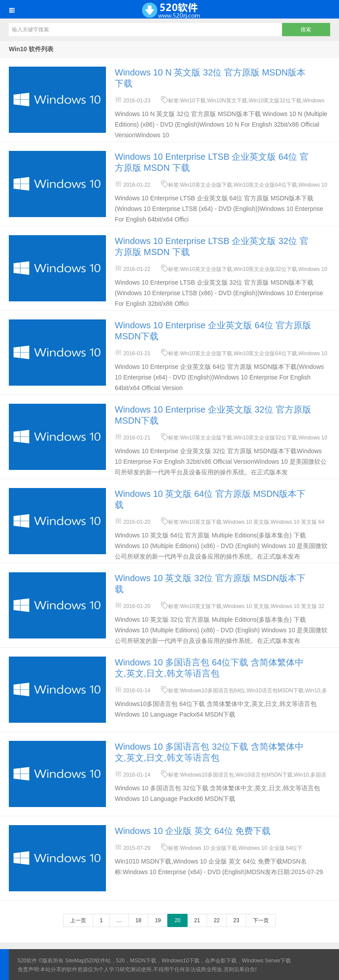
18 (138, 920)
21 (197, 920)
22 (217, 920)
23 (236, 920)
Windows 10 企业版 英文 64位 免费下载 (193, 831)
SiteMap (75, 961)
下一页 (261, 920)
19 (158, 920)
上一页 (78, 920)
